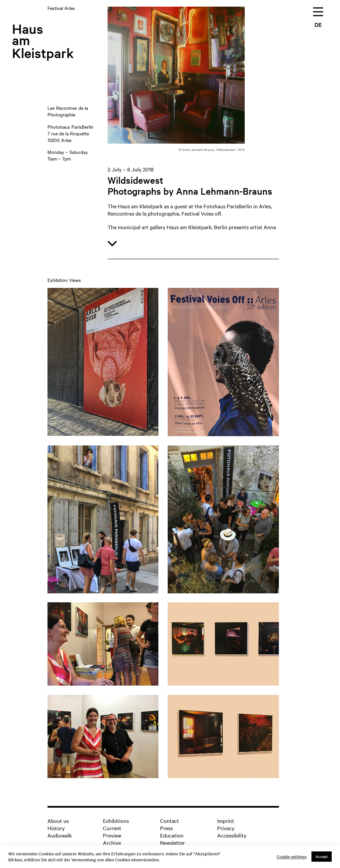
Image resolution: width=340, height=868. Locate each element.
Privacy (226, 828)
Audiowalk (60, 835)
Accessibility (232, 835)
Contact (170, 821)
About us (58, 821)
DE (318, 24)
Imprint (226, 821)
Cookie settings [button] (292, 857)
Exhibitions (116, 821)
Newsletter (172, 842)
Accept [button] (322, 856)
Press (166, 828)
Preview (112, 835)
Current (112, 828)
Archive (112, 842)
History (56, 828)
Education (172, 835)
